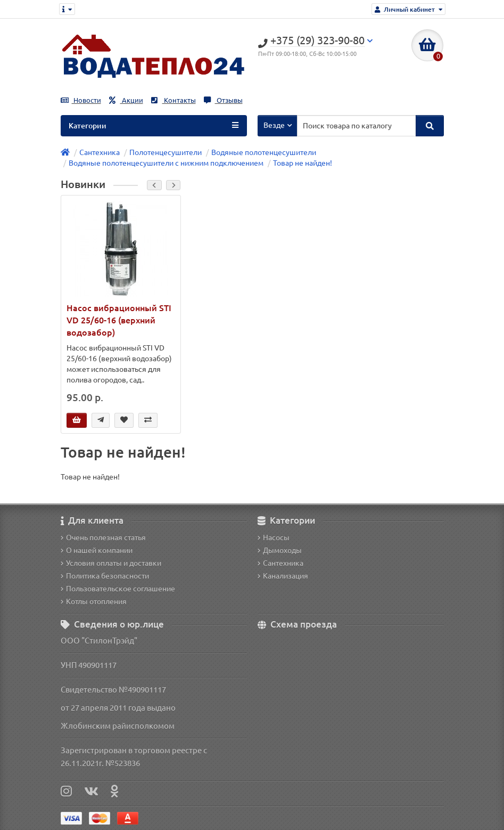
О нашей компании (97, 550)
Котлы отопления (94, 601)
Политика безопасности (105, 576)
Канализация (283, 576)
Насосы (274, 538)
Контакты (173, 100)
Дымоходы (280, 550)
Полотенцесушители (166, 152)
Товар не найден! (303, 163)
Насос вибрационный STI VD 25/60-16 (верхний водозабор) (119, 320)
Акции (126, 100)
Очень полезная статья (103, 538)
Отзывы (223, 100)
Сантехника (100, 152)
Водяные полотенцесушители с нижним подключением (166, 163)
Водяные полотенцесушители (264, 152)
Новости (81, 100)
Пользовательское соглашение (118, 589)
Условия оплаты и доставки (111, 563)
